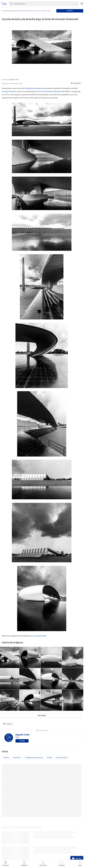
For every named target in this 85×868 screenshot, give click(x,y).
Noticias (6, 758)
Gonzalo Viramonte (9, 91)
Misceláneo (17, 758)
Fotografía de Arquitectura (34, 88)
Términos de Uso (26, 11)
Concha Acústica (46, 91)
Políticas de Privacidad (35, 11)
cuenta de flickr (41, 636)
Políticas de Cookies (46, 11)
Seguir (22, 741)
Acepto (70, 11)
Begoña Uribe (23, 735)
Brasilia (58, 91)
